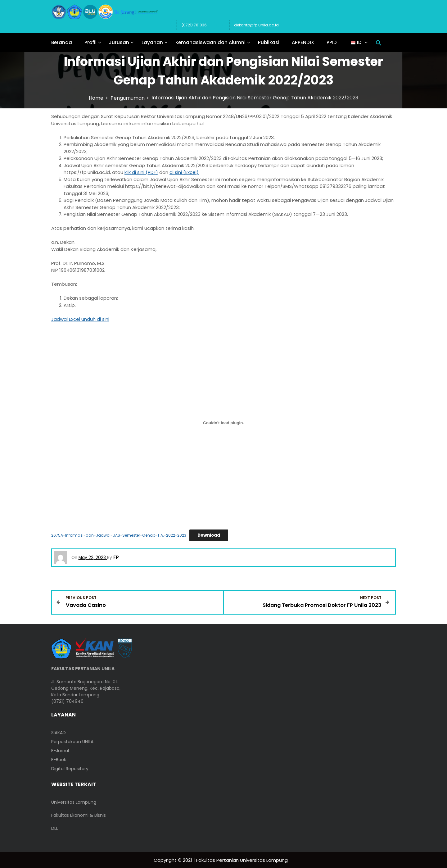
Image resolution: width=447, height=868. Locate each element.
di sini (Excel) (184, 172)
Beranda (62, 42)
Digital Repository (70, 768)
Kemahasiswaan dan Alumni (210, 42)
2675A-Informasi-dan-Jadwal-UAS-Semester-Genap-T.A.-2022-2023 (119, 535)
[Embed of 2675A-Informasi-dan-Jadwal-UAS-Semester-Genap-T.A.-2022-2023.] (223, 423)
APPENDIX (303, 42)
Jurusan (119, 42)
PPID (332, 42)
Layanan (152, 42)
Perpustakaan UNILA (72, 741)
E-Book (59, 759)
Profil (90, 42)
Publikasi (269, 42)
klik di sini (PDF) (141, 172)
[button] (379, 42)
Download (209, 535)
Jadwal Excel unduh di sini (80, 319)
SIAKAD (59, 732)
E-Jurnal (60, 750)
